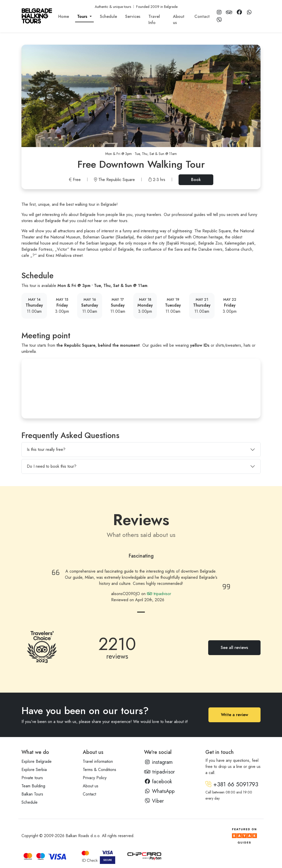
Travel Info (154, 20)
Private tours (32, 778)
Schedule (108, 16)
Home (64, 16)
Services (133, 16)
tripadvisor (159, 594)
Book (196, 180)
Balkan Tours (32, 794)
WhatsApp (159, 791)
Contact (202, 16)
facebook (158, 782)
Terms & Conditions (99, 770)
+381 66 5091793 (232, 784)
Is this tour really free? (46, 449)
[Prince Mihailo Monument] (141, 389)
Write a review (234, 715)
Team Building (33, 786)
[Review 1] (141, 612)
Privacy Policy (95, 778)
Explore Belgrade (37, 761)
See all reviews (234, 648)
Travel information (98, 761)
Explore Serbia (34, 770)
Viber (154, 801)
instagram (158, 762)
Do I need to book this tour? (52, 466)
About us (179, 20)
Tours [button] (83, 16)
